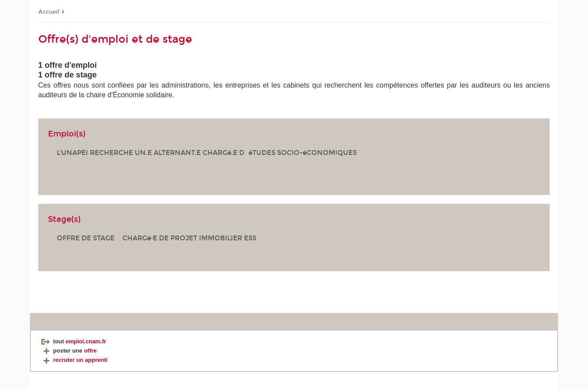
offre (91, 351)
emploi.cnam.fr (86, 341)
